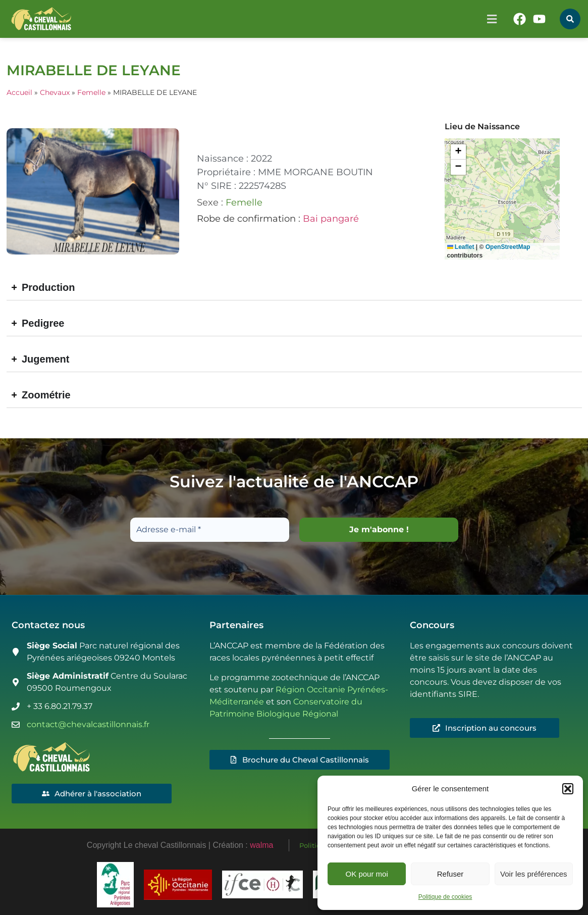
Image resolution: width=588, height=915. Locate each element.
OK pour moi (367, 874)
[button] (568, 789)
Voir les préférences (534, 874)
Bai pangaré (331, 219)
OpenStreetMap (508, 247)
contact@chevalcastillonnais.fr (88, 724)
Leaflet (461, 247)
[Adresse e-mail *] (210, 530)
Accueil (19, 92)
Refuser (450, 874)
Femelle (91, 92)
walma (261, 845)
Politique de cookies (445, 897)
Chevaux (55, 92)
